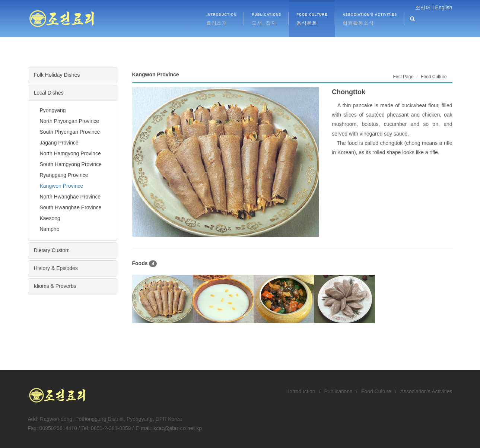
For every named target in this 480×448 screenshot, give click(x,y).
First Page (403, 77)
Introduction (301, 391)
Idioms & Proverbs (55, 286)
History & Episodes (56, 268)
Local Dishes (49, 93)
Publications (338, 391)
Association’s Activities (426, 391)
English (444, 7)
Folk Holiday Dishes (57, 75)
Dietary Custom (52, 250)
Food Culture (376, 391)
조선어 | (425, 7)
